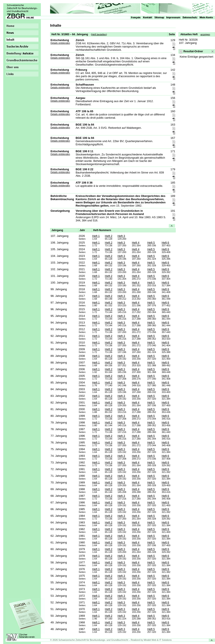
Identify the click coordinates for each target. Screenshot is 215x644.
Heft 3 (121, 236)
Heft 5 (151, 243)
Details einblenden (60, 43)
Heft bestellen (99, 34)
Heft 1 (96, 236)
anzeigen (205, 34)
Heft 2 (109, 236)
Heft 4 (136, 243)
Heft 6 (165, 243)
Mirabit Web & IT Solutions (158, 640)
